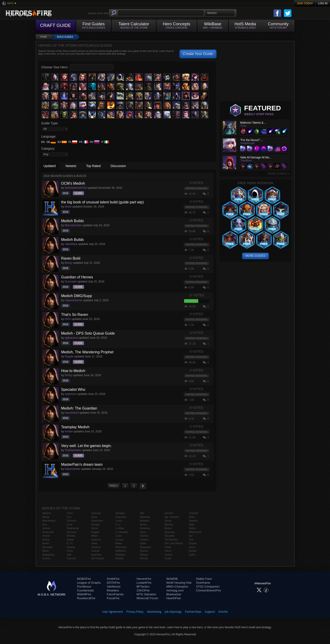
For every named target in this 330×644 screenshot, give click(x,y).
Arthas (46, 540)
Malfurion (121, 551)
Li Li (118, 524)
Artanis (46, 536)
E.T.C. (70, 543)
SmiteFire (113, 579)
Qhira (143, 543)
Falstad (71, 547)
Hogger (95, 532)
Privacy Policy (135, 612)
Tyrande (193, 513)
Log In (323, 3)
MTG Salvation (146, 594)
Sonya (168, 521)
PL (73, 142)
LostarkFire (144, 583)
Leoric (119, 521)
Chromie (71, 521)
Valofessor (114, 587)
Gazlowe (96, 513)
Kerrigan (120, 513)
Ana (45, 524)
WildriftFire (84, 594)
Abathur (47, 513)
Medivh (120, 558)
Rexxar (144, 558)
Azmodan (48, 547)
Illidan (94, 536)
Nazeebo (145, 528)
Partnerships (193, 612)
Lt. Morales (122, 532)
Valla (192, 524)
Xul (191, 536)
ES (62, 142)
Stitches (169, 524)
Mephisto (145, 517)
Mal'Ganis (121, 547)
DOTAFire (114, 583)
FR (84, 142)
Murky (143, 524)
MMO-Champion (177, 587)
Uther (192, 517)
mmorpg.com (175, 590)
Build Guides (65, 37)
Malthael (120, 555)
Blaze (46, 551)
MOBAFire (84, 579)
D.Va (69, 524)
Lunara (119, 540)
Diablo (70, 540)
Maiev (119, 543)
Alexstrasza (49, 521)
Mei (142, 513)
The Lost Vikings (174, 543)
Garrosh (71, 558)
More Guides (278, 174)
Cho (69, 517)
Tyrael (168, 558)
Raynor (144, 551)
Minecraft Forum (147, 598)
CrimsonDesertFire (209, 590)
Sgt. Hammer (172, 517)
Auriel (46, 543)
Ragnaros (145, 547)
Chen (70, 513)
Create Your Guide (198, 54)
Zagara (193, 543)
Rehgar (144, 555)
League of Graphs (89, 583)
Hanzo (95, 528)
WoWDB (172, 579)
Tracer (168, 551)
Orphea (144, 536)
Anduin (46, 528)
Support (210, 612)
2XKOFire (143, 590)
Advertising (154, 612)
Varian (192, 528)
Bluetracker (174, 594)
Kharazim (121, 517)
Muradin (145, 521)
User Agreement (112, 612)
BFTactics (143, 587)
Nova (143, 532)
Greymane (97, 521)
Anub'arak (48, 532)
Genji (94, 517)
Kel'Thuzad (97, 558)
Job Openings (173, 612)
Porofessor (84, 587)
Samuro (169, 513)
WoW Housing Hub (179, 583)
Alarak (46, 517)
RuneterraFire (86, 598)
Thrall (168, 547)
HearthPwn (174, 598)
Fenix (70, 551)
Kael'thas (96, 555)
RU (95, 142)
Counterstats (85, 590)
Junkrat (95, 551)
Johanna (96, 547)
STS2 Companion (208, 587)
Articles (223, 612)
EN (43, 142)
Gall (69, 555)
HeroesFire (144, 579)
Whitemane (195, 532)
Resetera (113, 590)
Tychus (168, 555)
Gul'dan (95, 524)
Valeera (193, 521)
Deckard (71, 532)
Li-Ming (120, 528)
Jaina (94, 543)
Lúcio (119, 536)
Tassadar (170, 536)
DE (51, 142)
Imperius (96, 540)
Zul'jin (192, 555)
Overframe (203, 583)
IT (105, 142)
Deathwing (73, 528)
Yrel (191, 540)
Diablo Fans (204, 579)
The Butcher (171, 540)
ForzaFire (113, 598)
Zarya (192, 547)
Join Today (305, 3)
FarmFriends (115, 594)
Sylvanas (170, 532)
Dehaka (71, 536)
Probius (144, 540)
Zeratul (193, 551)
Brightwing (48, 555)
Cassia (46, 558)
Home (44, 37)
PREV (114, 486)
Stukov (168, 528)
